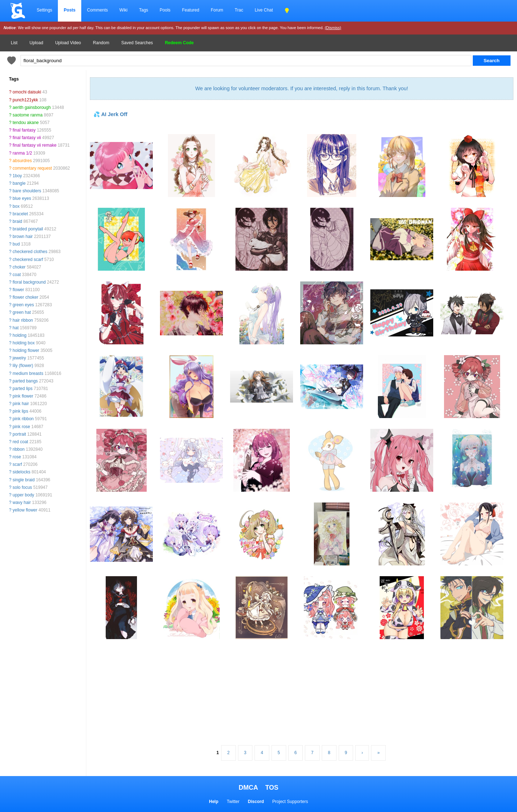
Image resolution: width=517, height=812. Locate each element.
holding (20, 335)
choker (19, 267)
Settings (44, 10)
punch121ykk (25, 100)
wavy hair (22, 503)
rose (17, 457)
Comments (97, 10)
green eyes (23, 305)
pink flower (23, 396)
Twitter (233, 802)
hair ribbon (23, 320)
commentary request (32, 168)
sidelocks (21, 472)
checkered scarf (28, 260)
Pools (165, 10)
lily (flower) (23, 366)
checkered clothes (30, 252)
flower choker (25, 297)
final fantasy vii (27, 138)
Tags (144, 10)
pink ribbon (23, 419)
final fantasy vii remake (35, 145)
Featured (191, 10)
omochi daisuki (27, 92)
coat (17, 275)
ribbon (19, 449)
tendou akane (26, 123)
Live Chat (264, 10)
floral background (29, 282)
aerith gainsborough (32, 107)
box (16, 206)
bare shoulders (27, 191)
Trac (239, 10)
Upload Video (68, 43)
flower (18, 290)
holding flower (26, 350)
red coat (20, 442)
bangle (19, 183)
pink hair (21, 404)
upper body (23, 495)
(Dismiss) (333, 28)
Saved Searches (137, 43)
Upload (36, 43)
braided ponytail (28, 229)
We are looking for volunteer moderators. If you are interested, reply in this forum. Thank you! (302, 88)
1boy (17, 176)
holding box (24, 343)
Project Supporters (290, 802)
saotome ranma (28, 115)
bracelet (20, 214)
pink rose (21, 427)
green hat (22, 312)
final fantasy (24, 130)
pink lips (20, 411)
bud (16, 244)
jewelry (19, 358)
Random (101, 43)
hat (16, 328)
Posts (70, 10)
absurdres (22, 161)
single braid (24, 480)
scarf (17, 464)
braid (17, 221)
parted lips (22, 389)
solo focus (22, 487)
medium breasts (28, 373)
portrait (19, 434)
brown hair (23, 237)
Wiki (123, 10)
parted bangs (25, 381)
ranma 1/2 (22, 153)
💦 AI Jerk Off (110, 114)
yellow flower (25, 510)
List (14, 43)
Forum (217, 10)
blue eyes (22, 198)
